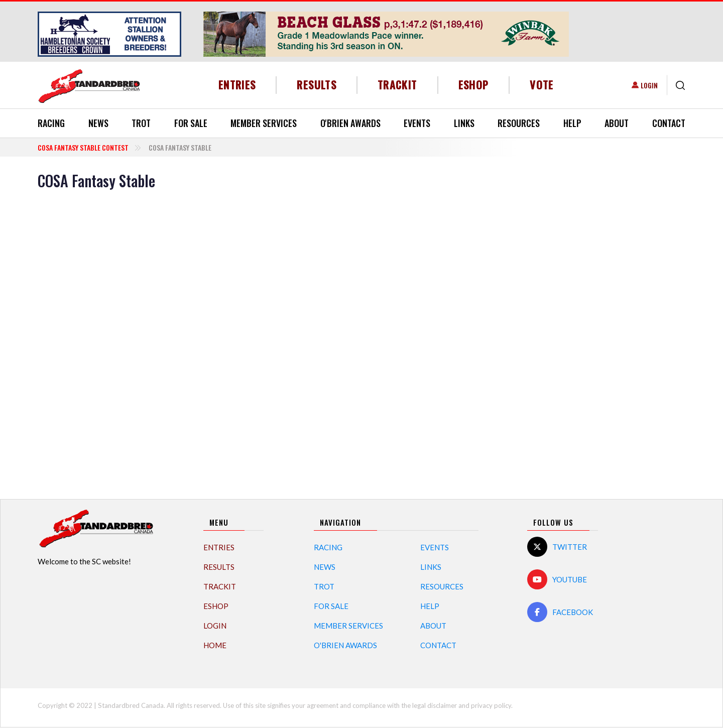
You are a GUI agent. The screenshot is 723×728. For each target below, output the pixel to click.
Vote (541, 85)
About (617, 123)
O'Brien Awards (350, 123)
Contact (669, 123)
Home (215, 645)
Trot (141, 123)
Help (572, 123)
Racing (51, 123)
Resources (519, 123)
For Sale (191, 123)
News (98, 123)
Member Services (264, 123)
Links (464, 123)
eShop (474, 85)
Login (649, 85)
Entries (237, 85)
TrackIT (397, 85)
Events (417, 123)
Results (317, 85)
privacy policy (491, 705)
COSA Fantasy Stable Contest (83, 147)
